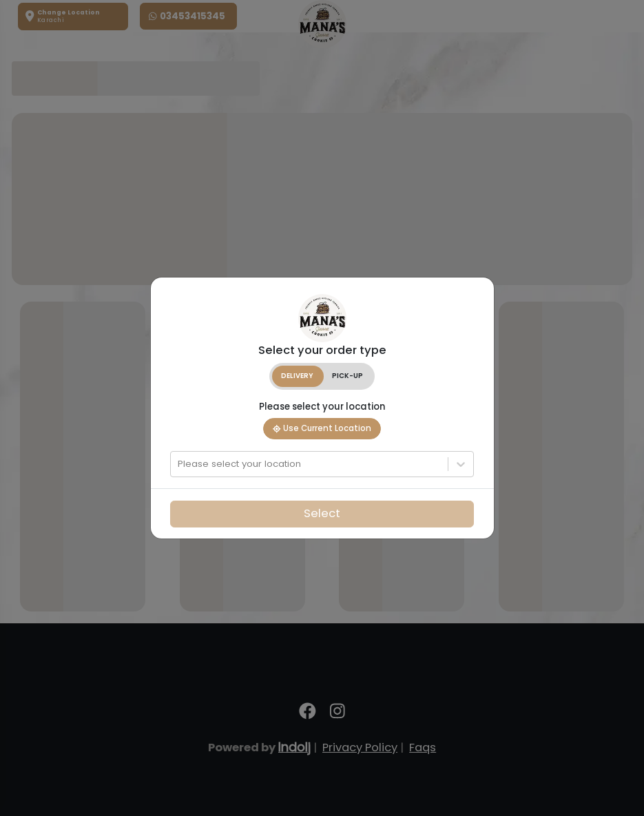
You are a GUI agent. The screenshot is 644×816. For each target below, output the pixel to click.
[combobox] (179, 464)
